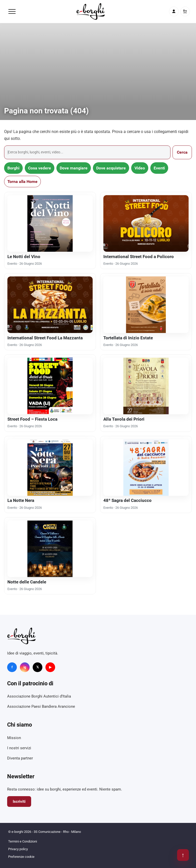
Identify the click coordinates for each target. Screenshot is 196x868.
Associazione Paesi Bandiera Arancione (41, 706)
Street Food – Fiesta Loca (32, 419)
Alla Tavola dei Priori (124, 419)
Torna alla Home (22, 182)
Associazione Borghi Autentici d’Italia (39, 696)
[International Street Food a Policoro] (146, 223)
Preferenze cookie (21, 857)
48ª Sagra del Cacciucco (127, 500)
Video (140, 168)
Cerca (182, 152)
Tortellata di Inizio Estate (128, 338)
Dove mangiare (74, 168)
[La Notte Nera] (50, 468)
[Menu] (12, 11)
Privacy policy (18, 849)
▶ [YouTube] (50, 667)
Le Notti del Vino (24, 257)
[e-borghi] (91, 11)
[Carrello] (185, 11)
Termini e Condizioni (23, 841)
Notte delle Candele (27, 582)
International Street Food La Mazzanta (45, 338)
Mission (14, 738)
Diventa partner (20, 758)
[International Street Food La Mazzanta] (50, 305)
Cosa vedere (40, 168)
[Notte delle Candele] (50, 549)
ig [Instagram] (25, 667)
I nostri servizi (19, 748)
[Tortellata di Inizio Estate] (146, 305)
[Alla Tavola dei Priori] (146, 386)
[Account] (174, 11)
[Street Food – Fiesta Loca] (50, 386)
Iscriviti (19, 802)
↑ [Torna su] (183, 855)
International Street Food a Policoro (139, 257)
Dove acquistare (111, 168)
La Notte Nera (21, 500)
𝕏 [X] (38, 667)
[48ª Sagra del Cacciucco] (146, 468)
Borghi (13, 168)
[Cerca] (87, 152)
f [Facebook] (12, 667)
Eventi (159, 168)
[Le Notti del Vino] (50, 223)
